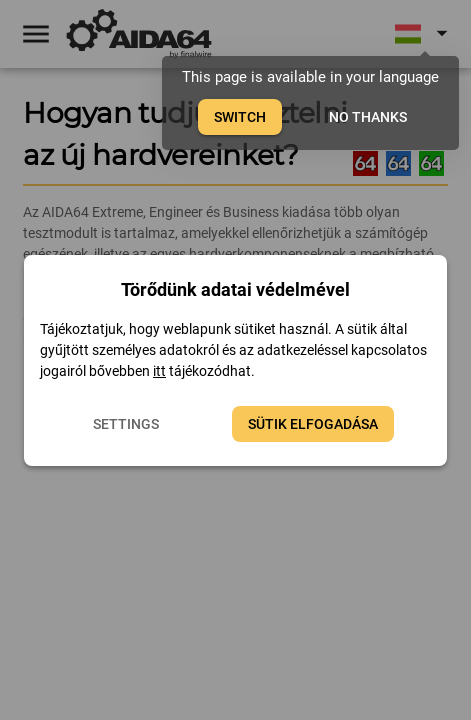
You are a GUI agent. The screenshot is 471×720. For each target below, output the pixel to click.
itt (159, 371)
